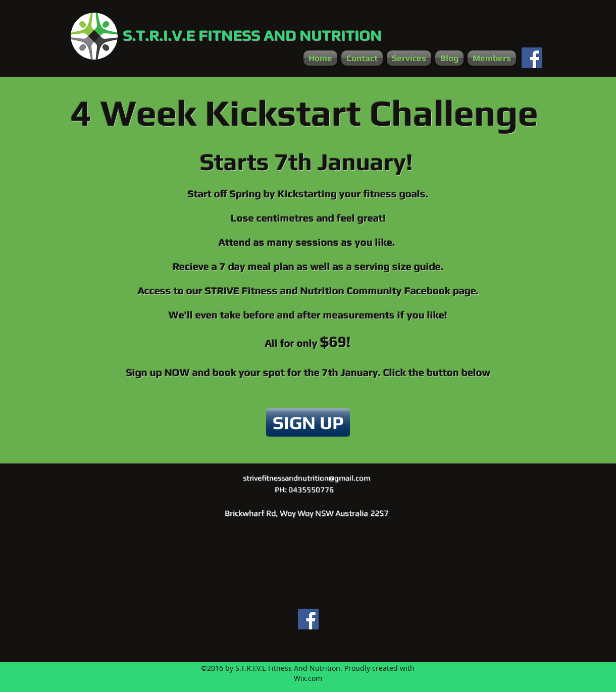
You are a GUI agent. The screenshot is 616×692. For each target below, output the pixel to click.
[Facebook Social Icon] (532, 58)
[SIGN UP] (308, 422)
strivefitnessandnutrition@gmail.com (306, 478)
